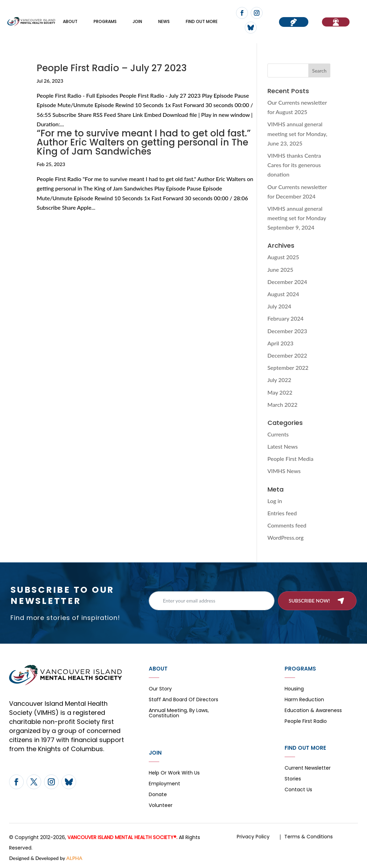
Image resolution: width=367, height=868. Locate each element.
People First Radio (306, 722)
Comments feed (287, 525)
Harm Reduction (304, 700)
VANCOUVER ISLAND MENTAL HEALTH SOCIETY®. (122, 837)
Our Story (160, 689)
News (164, 21)
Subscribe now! (309, 601)
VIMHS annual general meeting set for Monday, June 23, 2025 (298, 133)
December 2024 (287, 282)
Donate (158, 795)
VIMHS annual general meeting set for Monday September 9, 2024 (297, 218)
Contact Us (298, 790)
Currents (278, 434)
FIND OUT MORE (202, 21)
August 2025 (283, 257)
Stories (293, 779)
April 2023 (281, 343)
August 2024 (283, 294)
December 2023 (287, 331)
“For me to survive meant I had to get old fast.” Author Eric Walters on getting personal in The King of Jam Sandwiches (144, 142)
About (70, 21)
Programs (105, 21)
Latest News (283, 446)
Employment (164, 784)
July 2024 (279, 306)
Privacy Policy (253, 837)
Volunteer (161, 806)
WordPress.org (286, 537)
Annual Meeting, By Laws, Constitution (179, 713)
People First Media (291, 459)
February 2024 (286, 318)
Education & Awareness (313, 711)
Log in (275, 501)
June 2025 (280, 270)
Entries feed (282, 513)
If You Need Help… (336, 22)
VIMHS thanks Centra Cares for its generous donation (294, 165)
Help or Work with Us (174, 773)
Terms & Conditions (309, 837)
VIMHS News (284, 471)
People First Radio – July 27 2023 (112, 68)
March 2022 (282, 405)
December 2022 (287, 355)
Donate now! (294, 22)
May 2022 (280, 392)
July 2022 (279, 380)
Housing (294, 689)
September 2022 (288, 368)
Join (137, 21)
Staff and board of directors (183, 700)
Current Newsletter (308, 768)
